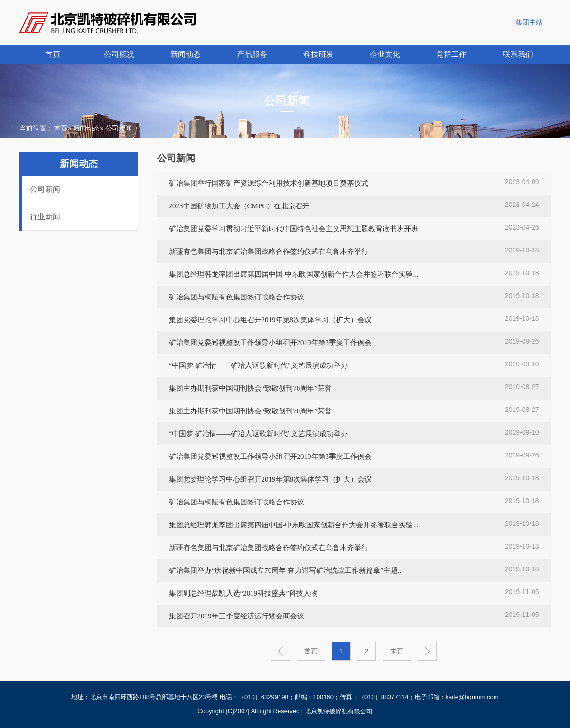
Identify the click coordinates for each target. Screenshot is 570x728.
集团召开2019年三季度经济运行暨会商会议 (237, 616)
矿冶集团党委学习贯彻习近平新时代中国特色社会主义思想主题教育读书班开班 (294, 229)
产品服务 (252, 54)
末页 (397, 651)
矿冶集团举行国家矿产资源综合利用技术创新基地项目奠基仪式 (269, 183)
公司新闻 (45, 189)
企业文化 (385, 54)
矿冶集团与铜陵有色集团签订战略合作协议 (237, 297)
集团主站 (529, 22)
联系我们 (518, 54)
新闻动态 (186, 54)
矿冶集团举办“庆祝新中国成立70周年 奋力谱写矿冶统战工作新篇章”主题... (286, 570)
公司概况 (119, 54)
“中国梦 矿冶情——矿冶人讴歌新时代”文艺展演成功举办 (258, 365)
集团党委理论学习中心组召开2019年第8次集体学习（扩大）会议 (271, 320)
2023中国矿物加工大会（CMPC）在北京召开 (239, 206)
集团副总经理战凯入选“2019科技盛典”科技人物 (243, 593)
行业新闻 (45, 217)
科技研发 (318, 54)
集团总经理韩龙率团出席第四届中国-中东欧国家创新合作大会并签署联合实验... (294, 274)
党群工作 (451, 54)
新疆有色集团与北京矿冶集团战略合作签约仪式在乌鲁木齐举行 (269, 252)
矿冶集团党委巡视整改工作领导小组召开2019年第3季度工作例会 (271, 343)
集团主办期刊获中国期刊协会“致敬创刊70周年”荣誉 (250, 388)
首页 (53, 54)
